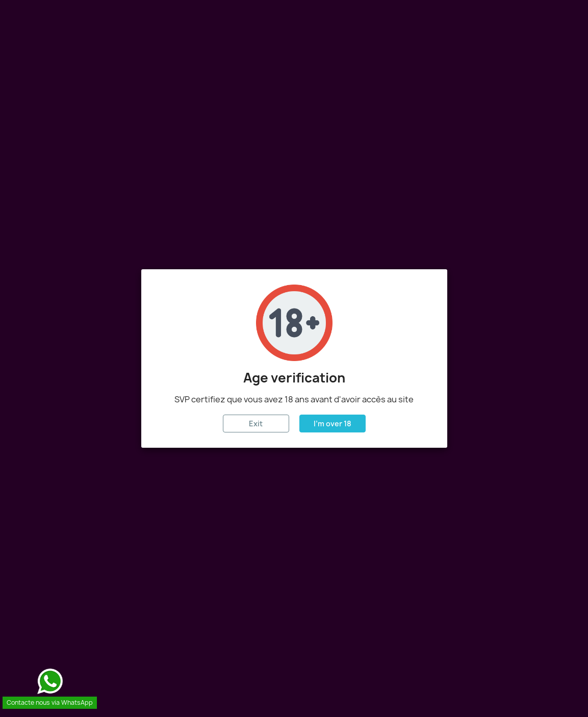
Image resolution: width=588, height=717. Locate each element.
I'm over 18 (333, 424)
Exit (256, 424)
